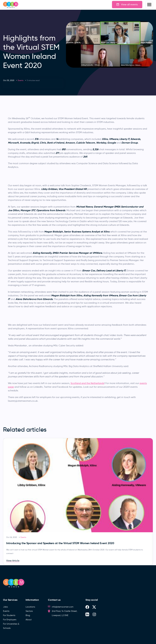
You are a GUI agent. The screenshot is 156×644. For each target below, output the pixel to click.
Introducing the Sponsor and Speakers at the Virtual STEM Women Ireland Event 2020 (60, 543)
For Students (9, 615)
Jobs (5, 607)
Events (21, 80)
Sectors (29, 611)
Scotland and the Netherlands (87, 383)
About (29, 620)
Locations (30, 607)
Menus (149, 5)
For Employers (10, 620)
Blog (28, 615)
